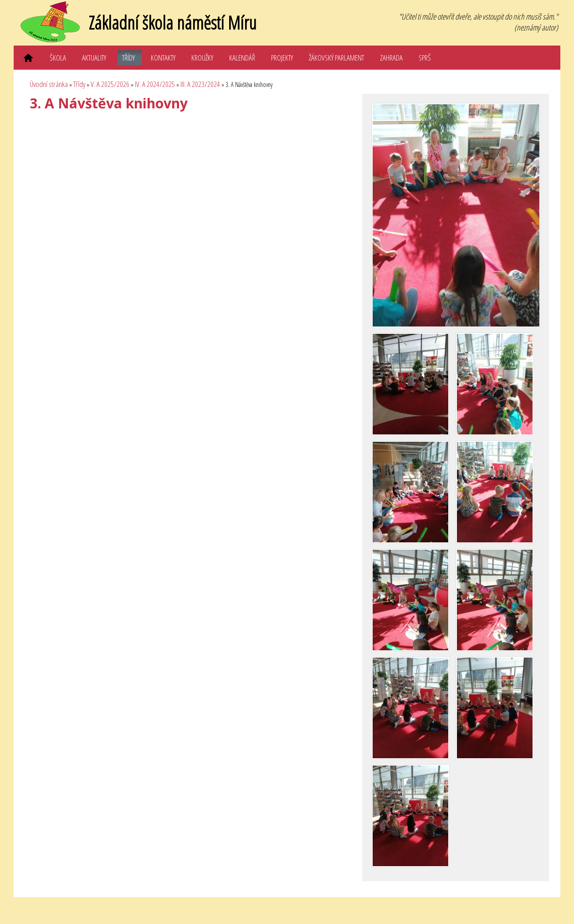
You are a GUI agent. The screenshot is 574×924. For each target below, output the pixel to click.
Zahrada (391, 58)
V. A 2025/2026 (110, 84)
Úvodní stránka (49, 84)
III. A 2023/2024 (200, 84)
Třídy (128, 58)
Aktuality (94, 58)
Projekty (282, 58)
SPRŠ (425, 58)
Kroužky (202, 58)
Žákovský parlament (336, 58)
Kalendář (242, 58)
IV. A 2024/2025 (155, 84)
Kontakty (163, 58)
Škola (58, 58)
